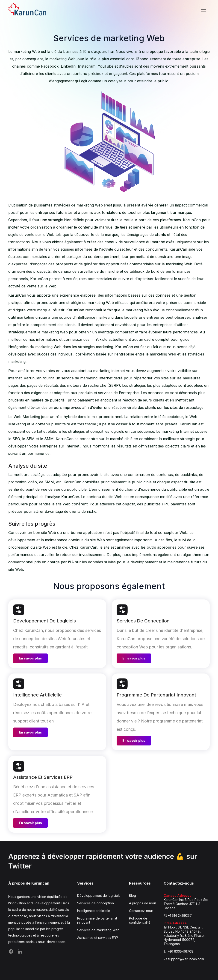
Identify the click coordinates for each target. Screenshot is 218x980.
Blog (133, 895)
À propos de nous (143, 903)
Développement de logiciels (99, 895)
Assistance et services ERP (98, 938)
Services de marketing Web (98, 930)
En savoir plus (30, 658)
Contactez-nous (141, 911)
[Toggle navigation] (203, 11)
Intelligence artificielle (94, 911)
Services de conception (96, 903)
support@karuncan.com (186, 959)
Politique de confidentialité (140, 920)
